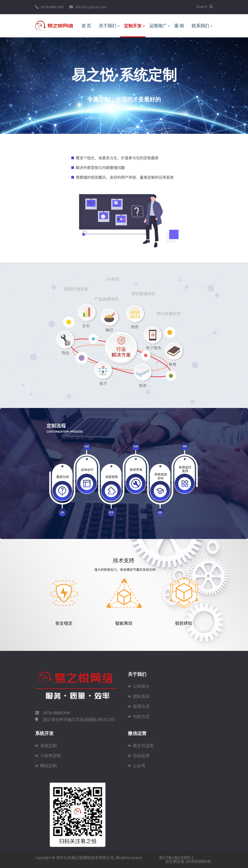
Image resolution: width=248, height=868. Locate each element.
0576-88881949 (52, 7)
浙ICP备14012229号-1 (176, 858)
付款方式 (139, 716)
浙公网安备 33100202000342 (188, 861)
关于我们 (108, 26)
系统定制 (46, 746)
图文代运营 (141, 746)
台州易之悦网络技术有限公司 (89, 858)
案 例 (179, 26)
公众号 (137, 766)
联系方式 (139, 706)
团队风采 (139, 696)
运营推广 (158, 26)
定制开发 (133, 26)
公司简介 (139, 686)
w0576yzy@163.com (91, 7)
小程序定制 (48, 756)
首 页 (86, 26)
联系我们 (200, 26)
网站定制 (46, 766)
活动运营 (139, 756)
